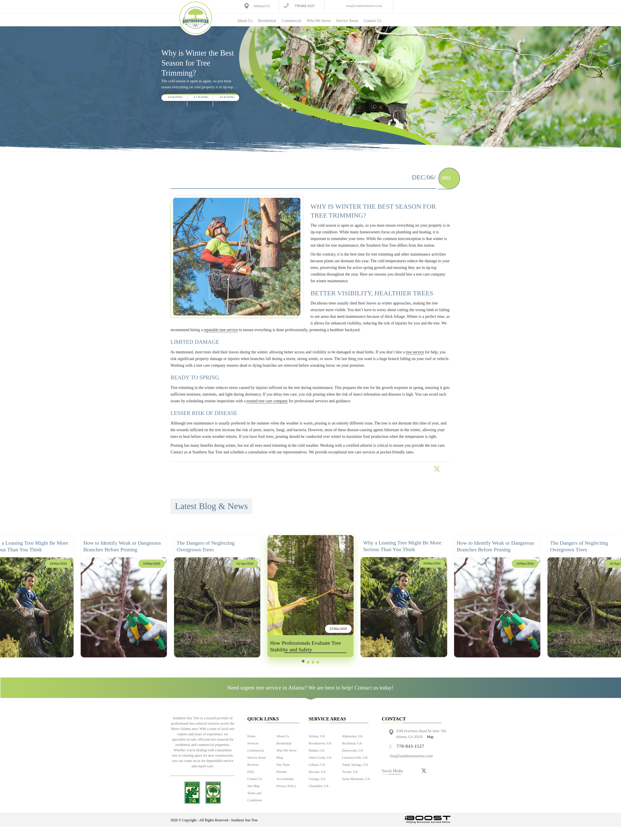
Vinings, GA (317, 779)
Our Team (283, 765)
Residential (267, 21)
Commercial (291, 21)
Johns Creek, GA (320, 758)
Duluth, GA (317, 750)
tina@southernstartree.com (364, 6)
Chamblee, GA (319, 786)
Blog (280, 758)
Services (253, 743)
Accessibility (285, 779)
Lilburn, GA (317, 765)
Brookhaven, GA (320, 743)
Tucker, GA (350, 772)
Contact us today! (374, 688)
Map (430, 737)
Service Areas (347, 21)
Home (251, 736)
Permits (282, 772)
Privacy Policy (286, 786)
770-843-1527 (305, 6)
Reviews (253, 765)
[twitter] (424, 770)
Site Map (253, 786)
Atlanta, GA (317, 736)
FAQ (251, 772)
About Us (245, 21)
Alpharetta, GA (352, 736)
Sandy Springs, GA (355, 765)
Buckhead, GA (352, 743)
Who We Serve (319, 21)
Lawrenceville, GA (355, 758)
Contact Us (373, 21)
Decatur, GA (317, 772)
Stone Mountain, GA (356, 779)
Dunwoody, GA (353, 750)
